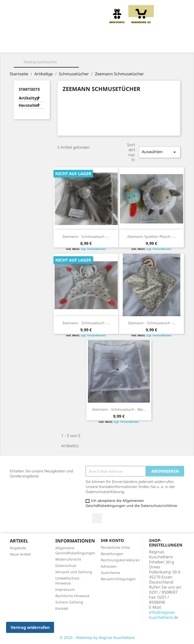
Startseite (29, 89)
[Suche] (46, 62)
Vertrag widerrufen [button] (30, 627)
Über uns (61, 46)
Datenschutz (66, 566)
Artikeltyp (29, 98)
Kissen (125, 46)
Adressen (109, 566)
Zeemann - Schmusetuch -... (86, 236)
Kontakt (62, 608)
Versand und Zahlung (74, 572)
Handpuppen (59, 51)
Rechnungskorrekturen (120, 560)
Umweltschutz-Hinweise (68, 581)
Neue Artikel (20, 554)
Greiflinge (153, 46)
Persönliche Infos (115, 547)
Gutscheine (110, 573)
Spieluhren (136, 51)
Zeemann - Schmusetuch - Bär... (119, 409)
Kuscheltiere (94, 46)
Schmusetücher (98, 51)
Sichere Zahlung (69, 602)
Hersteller (29, 105)
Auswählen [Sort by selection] (160, 152)
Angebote (18, 548)
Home (35, 46)
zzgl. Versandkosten (93, 249)
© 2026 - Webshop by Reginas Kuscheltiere (97, 637)
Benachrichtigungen (118, 579)
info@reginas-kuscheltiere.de (164, 615)
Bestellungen (112, 554)
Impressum (65, 589)
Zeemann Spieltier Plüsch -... (152, 236)
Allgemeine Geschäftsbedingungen (75, 550)
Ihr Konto (112, 540)
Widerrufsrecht (68, 559)
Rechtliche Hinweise (72, 596)
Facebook (97, 518)
